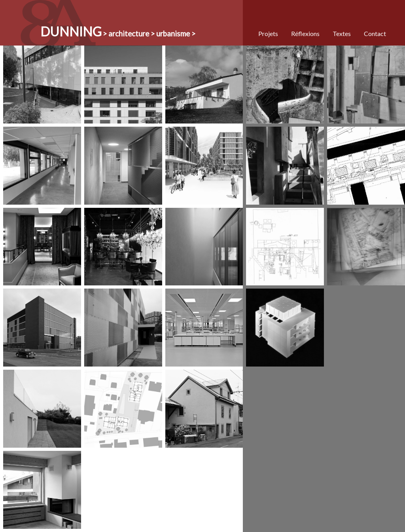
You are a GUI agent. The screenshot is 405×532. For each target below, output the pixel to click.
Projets (268, 33)
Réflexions (305, 33)
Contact (375, 33)
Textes (342, 33)
